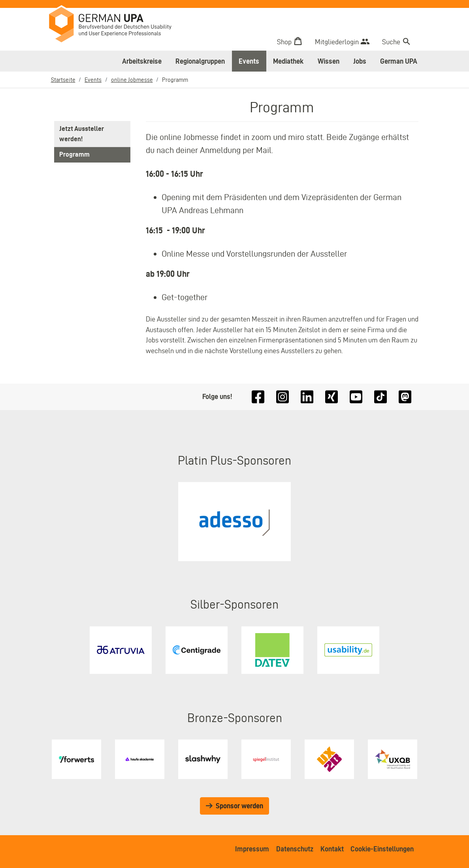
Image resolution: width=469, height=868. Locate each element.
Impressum (252, 849)
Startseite (63, 80)
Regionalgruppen (200, 61)
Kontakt (332, 849)
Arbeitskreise (142, 61)
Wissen (329, 61)
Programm (75, 155)
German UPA (399, 61)
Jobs (360, 61)
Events (249, 61)
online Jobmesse (132, 80)
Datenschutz (295, 849)
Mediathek (288, 61)
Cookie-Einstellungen (382, 849)
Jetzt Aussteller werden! (82, 134)
